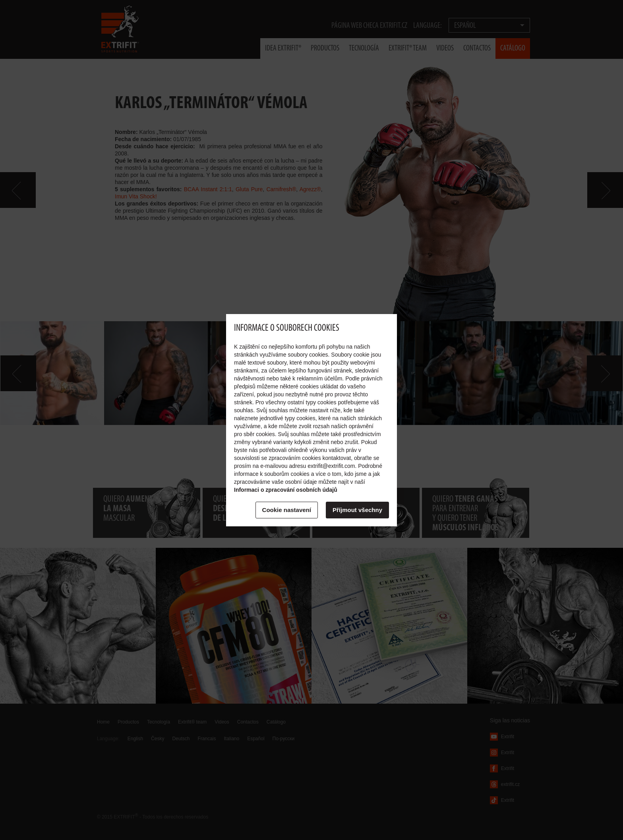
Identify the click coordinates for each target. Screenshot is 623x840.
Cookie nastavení (287, 510)
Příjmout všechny (357, 510)
